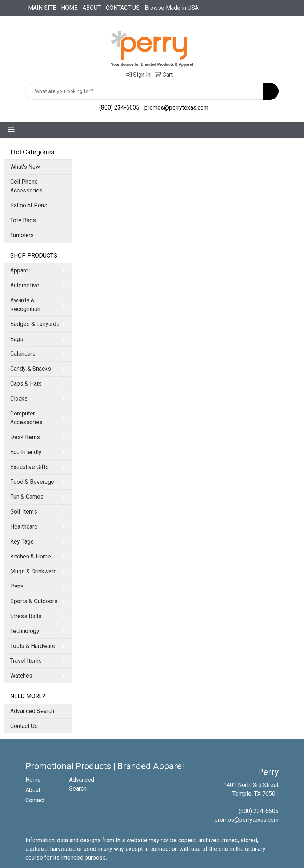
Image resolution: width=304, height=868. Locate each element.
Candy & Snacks (31, 369)
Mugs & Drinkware (33, 571)
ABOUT (92, 8)
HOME (69, 8)
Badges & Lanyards (35, 324)
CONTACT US (123, 8)
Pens (17, 586)
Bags (17, 339)
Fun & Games (27, 497)
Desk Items (25, 437)
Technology (25, 631)
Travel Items (26, 661)
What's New (25, 167)
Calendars (23, 354)
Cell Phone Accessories (26, 186)
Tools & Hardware (33, 646)
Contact (35, 800)
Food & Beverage (32, 482)
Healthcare (24, 527)
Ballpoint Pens (29, 205)
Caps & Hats (26, 384)
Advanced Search (32, 711)
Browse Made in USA (172, 8)
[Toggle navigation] (11, 130)
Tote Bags (23, 220)
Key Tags (22, 541)
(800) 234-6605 (119, 107)
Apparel (20, 270)
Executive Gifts (29, 467)
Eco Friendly (26, 452)
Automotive (25, 285)
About (33, 790)
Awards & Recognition (25, 305)
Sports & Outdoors (34, 601)
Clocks (19, 399)
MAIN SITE (42, 8)
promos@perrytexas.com (176, 107)
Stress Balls (26, 616)
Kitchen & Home (31, 556)
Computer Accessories (26, 418)
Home (33, 780)
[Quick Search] (144, 91)
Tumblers (22, 235)
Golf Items (24, 512)
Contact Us (24, 726)
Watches (21, 676)
